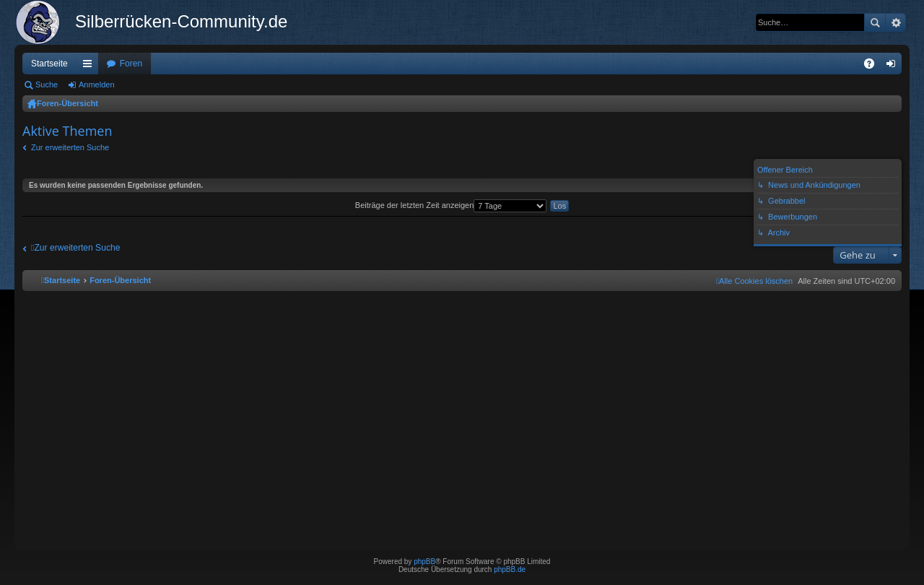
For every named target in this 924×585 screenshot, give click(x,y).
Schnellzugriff (90, 66)
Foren (131, 64)
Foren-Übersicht (67, 103)
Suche (875, 22)
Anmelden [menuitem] (894, 66)
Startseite (49, 64)
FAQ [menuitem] (874, 66)
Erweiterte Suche (895, 22)
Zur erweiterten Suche (70, 147)
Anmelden (97, 84)
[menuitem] (754, 281)
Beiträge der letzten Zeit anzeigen (451, 205)
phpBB (424, 562)
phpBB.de (510, 569)
